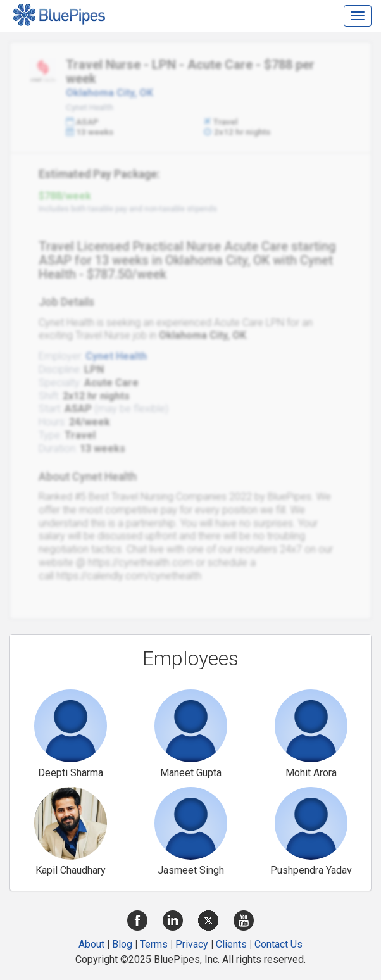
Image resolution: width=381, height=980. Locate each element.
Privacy (192, 944)
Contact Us (278, 944)
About (91, 944)
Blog (122, 944)
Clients (231, 944)
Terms (154, 944)
